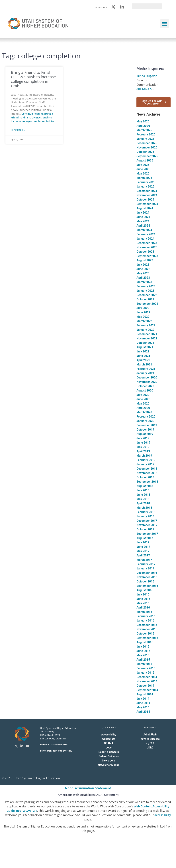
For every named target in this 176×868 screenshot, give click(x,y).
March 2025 (144, 178)
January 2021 (145, 373)
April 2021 (143, 360)
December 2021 (147, 334)
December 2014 (147, 677)
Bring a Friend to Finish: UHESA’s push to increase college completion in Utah (33, 79)
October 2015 (145, 634)
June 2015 (143, 651)
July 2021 (143, 351)
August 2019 (145, 434)
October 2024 (145, 200)
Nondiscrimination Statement (88, 788)
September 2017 (147, 534)
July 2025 (143, 165)
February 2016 (146, 616)
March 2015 (144, 664)
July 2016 (143, 594)
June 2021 (143, 356)
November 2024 (147, 195)
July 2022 (143, 308)
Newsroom (109, 761)
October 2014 (145, 686)
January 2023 (145, 291)
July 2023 (143, 265)
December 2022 (147, 295)
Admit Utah (150, 735)
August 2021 (145, 347)
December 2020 (147, 377)
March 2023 (144, 282)
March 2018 (144, 508)
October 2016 (145, 581)
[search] (147, 6)
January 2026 (145, 139)
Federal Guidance (109, 756)
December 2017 (147, 521)
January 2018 (145, 516)
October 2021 (145, 343)
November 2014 (147, 681)
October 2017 (145, 529)
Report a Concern (109, 752)
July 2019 (143, 438)
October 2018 (145, 477)
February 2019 (146, 460)
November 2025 (147, 147)
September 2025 (147, 156)
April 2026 (143, 126)
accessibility (163, 815)
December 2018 (147, 469)
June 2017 (143, 547)
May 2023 (143, 273)
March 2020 (144, 412)
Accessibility (109, 735)
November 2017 (147, 525)
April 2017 (143, 555)
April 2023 (143, 278)
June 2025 (143, 169)
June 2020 (143, 399)
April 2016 (143, 608)
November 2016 (147, 577)
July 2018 (143, 490)
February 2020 (146, 417)
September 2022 (147, 304)
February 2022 (146, 325)
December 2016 (147, 573)
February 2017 (146, 564)
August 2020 (145, 391)
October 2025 (145, 152)
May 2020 (143, 404)
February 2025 (146, 182)
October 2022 (145, 299)
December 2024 (147, 191)
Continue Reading (33, 117)
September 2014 (147, 690)
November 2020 (147, 382)
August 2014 (145, 694)
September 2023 (147, 256)
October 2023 (145, 252)
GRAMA (109, 743)
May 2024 (143, 221)
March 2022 (144, 321)
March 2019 (144, 456)
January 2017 (145, 568)
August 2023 (145, 260)
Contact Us (109, 739)
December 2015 (147, 625)
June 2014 (143, 703)
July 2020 (143, 395)
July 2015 (143, 647)
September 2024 (147, 204)
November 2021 (147, 338)
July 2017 (143, 542)
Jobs (109, 748)
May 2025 (143, 174)
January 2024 (145, 239)
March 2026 (144, 130)
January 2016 (145, 621)
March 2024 (144, 230)
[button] (165, 24)
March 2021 (144, 364)
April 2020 (143, 408)
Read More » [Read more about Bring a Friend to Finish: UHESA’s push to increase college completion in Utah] (18, 130)
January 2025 (145, 187)
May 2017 (143, 551)
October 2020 (145, 386)
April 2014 (143, 712)
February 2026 (146, 134)
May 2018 (143, 499)
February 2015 (146, 668)
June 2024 (143, 217)
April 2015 (143, 660)
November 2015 (147, 629)
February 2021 (146, 369)
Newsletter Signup (109, 765)
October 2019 (145, 430)
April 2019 (143, 451)
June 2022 (143, 312)
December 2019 (147, 425)
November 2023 (147, 247)
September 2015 (147, 638)
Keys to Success (150, 739)
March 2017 (144, 560)
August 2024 (145, 208)
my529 (150, 743)
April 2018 (143, 503)
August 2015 (145, 642)
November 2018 (147, 473)
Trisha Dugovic (147, 76)
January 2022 (145, 330)
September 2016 (147, 586)
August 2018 (145, 486)
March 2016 (144, 612)
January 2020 (145, 421)
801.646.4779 (145, 89)
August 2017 (145, 538)
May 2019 (143, 447)
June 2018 (143, 495)
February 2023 (146, 286)
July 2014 (143, 699)
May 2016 (143, 603)
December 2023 (147, 243)
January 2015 (145, 673)
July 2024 (143, 213)
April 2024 (143, 226)
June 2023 (143, 269)
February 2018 (146, 512)
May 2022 (143, 317)
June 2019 (143, 443)
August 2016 (145, 590)
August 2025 (145, 160)
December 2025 (147, 143)
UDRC (150, 748)
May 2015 (143, 655)
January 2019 (145, 464)
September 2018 (147, 482)
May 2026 (143, 121)
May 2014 (143, 707)
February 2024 (146, 234)
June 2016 (143, 599)
